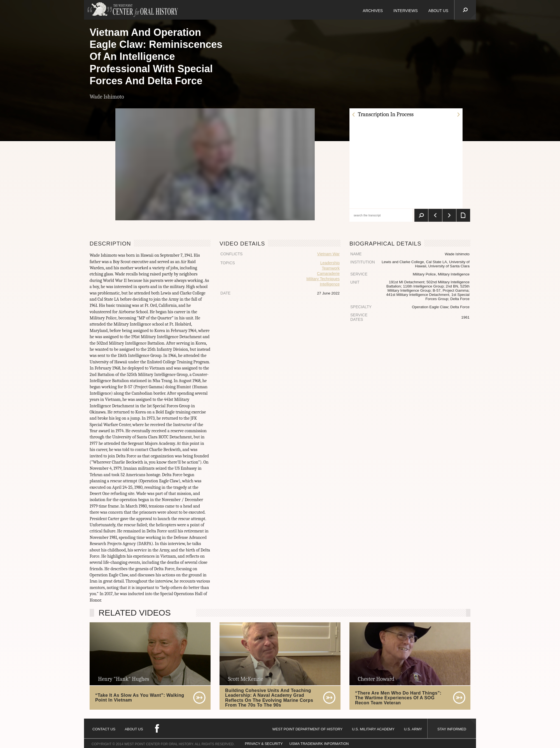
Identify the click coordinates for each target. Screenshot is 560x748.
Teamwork (331, 268)
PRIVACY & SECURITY (264, 744)
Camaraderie (328, 274)
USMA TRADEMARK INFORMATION (319, 744)
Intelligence (330, 284)
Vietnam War (328, 254)
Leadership (330, 263)
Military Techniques (323, 279)
